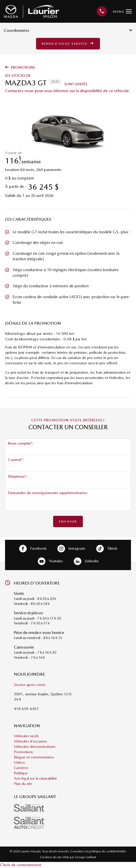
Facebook (33, 549)
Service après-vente (30, 685)
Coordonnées (68, 30)
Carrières (21, 768)
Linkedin (86, 561)
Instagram (71, 549)
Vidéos (19, 762)
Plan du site (23, 784)
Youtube (50, 561)
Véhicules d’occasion (30, 741)
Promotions (20, 67)
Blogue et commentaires (34, 757)
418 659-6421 (26, 709)
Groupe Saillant (86, 857)
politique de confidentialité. (108, 851)
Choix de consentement (21, 865)
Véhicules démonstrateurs (35, 747)
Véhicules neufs (26, 736)
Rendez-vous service (68, 44)
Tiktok (107, 549)
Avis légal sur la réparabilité (35, 778)
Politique (21, 773)
